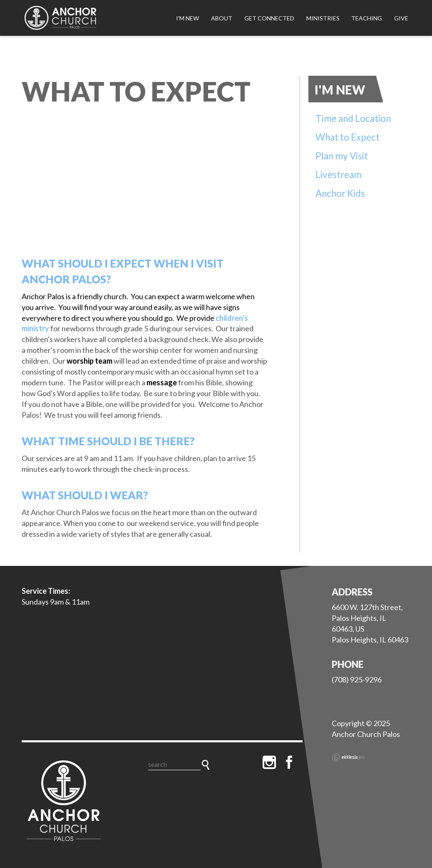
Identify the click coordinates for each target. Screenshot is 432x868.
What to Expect (348, 137)
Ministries (323, 18)
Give (401, 18)
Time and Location (353, 118)
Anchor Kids (340, 193)
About (222, 18)
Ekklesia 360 (348, 757)
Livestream (339, 175)
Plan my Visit (342, 156)
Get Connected (269, 18)
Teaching (367, 18)
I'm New (187, 18)
